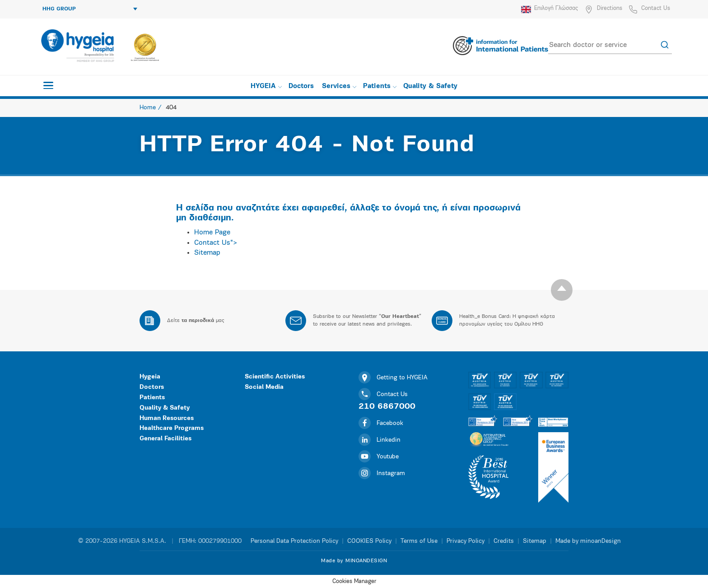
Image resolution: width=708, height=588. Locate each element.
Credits (504, 541)
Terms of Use (419, 541)
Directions (610, 8)
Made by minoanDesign (588, 541)
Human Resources (167, 418)
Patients (380, 86)
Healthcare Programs (172, 428)
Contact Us (656, 8)
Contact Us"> (216, 243)
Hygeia (150, 377)
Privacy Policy (466, 541)
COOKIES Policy (369, 541)
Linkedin (380, 440)
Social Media (264, 387)
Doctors (301, 86)
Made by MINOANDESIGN (354, 561)
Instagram (382, 474)
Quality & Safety (430, 86)
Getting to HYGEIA (393, 378)
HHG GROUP (90, 9)
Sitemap (207, 253)
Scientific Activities (275, 377)
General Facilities (165, 439)
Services (339, 86)
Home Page (212, 233)
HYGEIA (266, 86)
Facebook (381, 423)
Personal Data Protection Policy (294, 541)
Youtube (379, 457)
